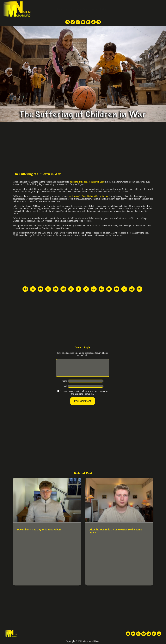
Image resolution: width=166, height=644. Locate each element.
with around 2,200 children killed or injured (89, 196)
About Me (124, 9)
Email (64, 389)
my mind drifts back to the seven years (87, 182)
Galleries (104, 9)
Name (64, 384)
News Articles (83, 9)
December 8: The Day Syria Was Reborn (39, 530)
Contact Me (136, 9)
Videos (95, 9)
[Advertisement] (83, 143)
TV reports (70, 9)
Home (60, 9)
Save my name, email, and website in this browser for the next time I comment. (84, 396)
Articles (114, 9)
